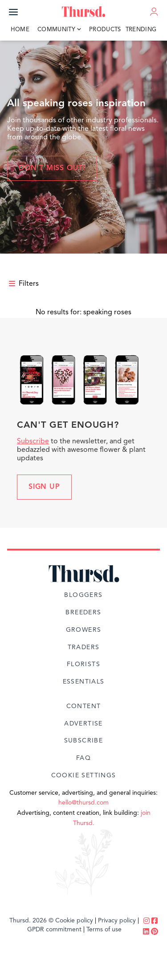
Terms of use (104, 930)
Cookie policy (74, 921)
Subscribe (33, 442)
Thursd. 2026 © (31, 921)
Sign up (44, 487)
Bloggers (83, 595)
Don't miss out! (52, 168)
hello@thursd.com (83, 803)
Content (84, 706)
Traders (84, 647)
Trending (141, 30)
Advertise (83, 724)
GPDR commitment (54, 930)
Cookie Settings (84, 776)
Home (20, 30)
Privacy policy (117, 921)
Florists (83, 664)
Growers (84, 630)
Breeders (83, 613)
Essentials (84, 682)
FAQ (83, 758)
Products (105, 30)
